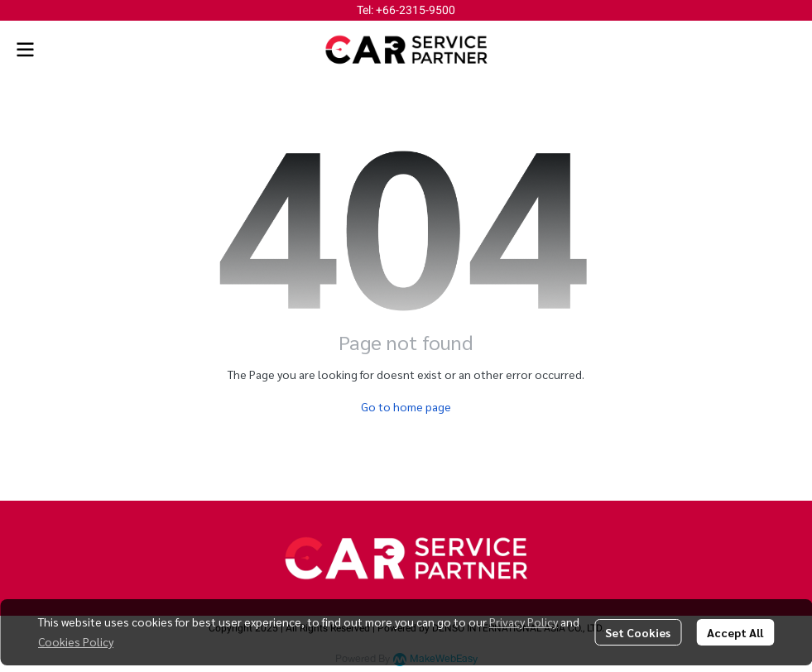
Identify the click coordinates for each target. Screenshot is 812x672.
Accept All (735, 632)
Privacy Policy (524, 622)
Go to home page (406, 406)
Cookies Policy (76, 641)
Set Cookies (638, 632)
